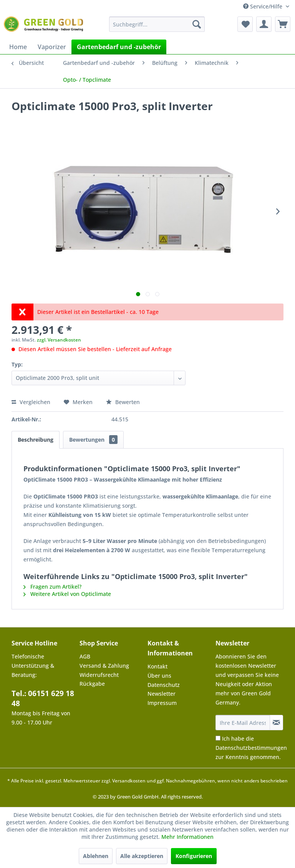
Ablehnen (96, 856)
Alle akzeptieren (142, 856)
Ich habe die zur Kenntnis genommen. (251, 748)
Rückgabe (92, 684)
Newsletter (162, 694)
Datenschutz (164, 685)
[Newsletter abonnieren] (276, 723)
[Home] (18, 47)
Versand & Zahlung (104, 666)
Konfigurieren (194, 856)
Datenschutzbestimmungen (251, 748)
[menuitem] (157, 24)
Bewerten (123, 402)
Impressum (162, 703)
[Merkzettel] (245, 24)
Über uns (159, 676)
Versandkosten (129, 781)
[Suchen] (197, 24)
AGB (85, 656)
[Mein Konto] (264, 24)
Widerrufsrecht (99, 675)
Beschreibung (36, 440)
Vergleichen (31, 402)
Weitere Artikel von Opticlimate (67, 594)
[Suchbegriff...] (157, 24)
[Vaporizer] (52, 47)
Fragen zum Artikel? (52, 587)
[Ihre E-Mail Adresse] (243, 723)
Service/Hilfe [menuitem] (264, 6)
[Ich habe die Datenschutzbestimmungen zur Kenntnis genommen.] (218, 738)
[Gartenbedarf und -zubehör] (119, 47)
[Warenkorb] (283, 24)
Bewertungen (93, 440)
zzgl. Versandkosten (59, 340)
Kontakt (157, 666)
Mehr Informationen (187, 837)
